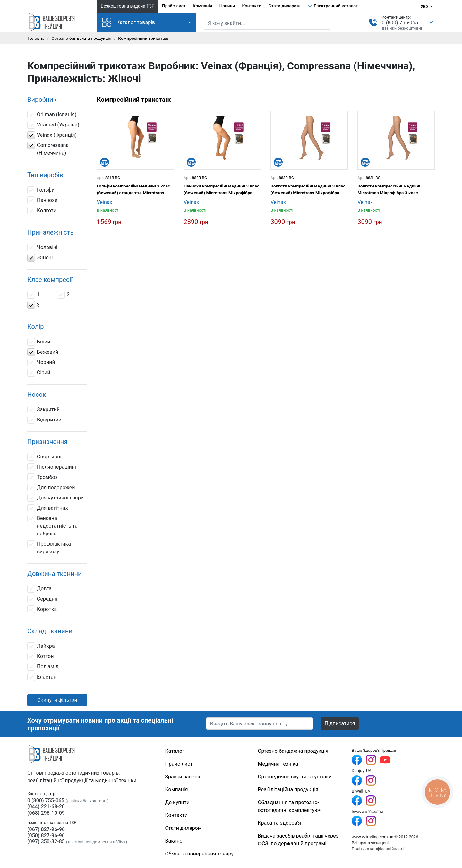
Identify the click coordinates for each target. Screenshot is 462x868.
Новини (227, 6)
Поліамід (43, 667)
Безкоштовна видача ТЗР (128, 6)
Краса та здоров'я (279, 823)
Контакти (252, 6)
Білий (39, 342)
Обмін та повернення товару (200, 854)
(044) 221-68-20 (46, 807)
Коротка (42, 609)
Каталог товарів (129, 22)
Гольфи (41, 190)
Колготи (42, 211)
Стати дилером (284, 6)
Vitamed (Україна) (53, 125)
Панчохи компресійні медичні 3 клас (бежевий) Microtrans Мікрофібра (221, 189)
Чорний (41, 362)
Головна (36, 38)
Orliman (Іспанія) (52, 115)
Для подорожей (51, 488)
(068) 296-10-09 (46, 813)
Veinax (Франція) (52, 135)
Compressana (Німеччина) (48, 149)
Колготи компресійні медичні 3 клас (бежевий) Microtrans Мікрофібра (308, 189)
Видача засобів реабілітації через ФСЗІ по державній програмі (298, 840)
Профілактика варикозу (49, 547)
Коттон (40, 656)
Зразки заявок (183, 777)
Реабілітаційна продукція (288, 790)
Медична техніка (278, 764)
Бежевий (43, 352)
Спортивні (44, 457)
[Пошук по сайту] (267, 23)
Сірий (39, 373)
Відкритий (44, 420)
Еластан (42, 677)
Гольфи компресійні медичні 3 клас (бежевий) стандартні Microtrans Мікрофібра (133, 190)
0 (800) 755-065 (400, 23)
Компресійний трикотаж (134, 100)
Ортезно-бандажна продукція (81, 38)
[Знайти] (326, 23)
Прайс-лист (174, 6)
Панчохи (42, 200)
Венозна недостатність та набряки (52, 526)
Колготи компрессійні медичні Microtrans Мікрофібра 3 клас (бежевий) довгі (389, 190)
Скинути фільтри (57, 700)
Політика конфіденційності (378, 849)
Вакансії (175, 841)
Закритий (43, 410)
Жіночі (40, 258)
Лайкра (41, 646)
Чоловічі (42, 247)
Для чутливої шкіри (56, 498)
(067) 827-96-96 (46, 829)
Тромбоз (43, 477)
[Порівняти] (105, 162)
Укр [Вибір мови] (424, 6)
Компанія (202, 6)
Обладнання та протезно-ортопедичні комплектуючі (290, 806)
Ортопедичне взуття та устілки (295, 777)
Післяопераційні (52, 467)
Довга (39, 589)
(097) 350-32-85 (46, 842)
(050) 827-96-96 (46, 835)
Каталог (175, 751)
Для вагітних (48, 508)
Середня (42, 599)
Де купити (177, 802)
